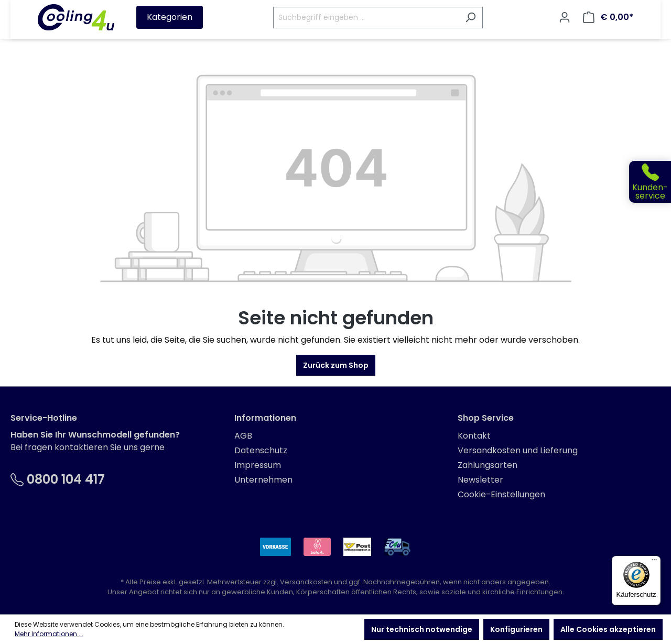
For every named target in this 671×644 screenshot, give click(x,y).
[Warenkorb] (608, 17)
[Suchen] (470, 18)
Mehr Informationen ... (49, 634)
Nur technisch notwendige (422, 629)
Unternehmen (263, 480)
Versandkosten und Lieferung (518, 450)
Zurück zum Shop (336, 365)
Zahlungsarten (488, 465)
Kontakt (474, 436)
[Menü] (654, 562)
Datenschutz (261, 450)
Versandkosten (306, 582)
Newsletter (480, 480)
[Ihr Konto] (565, 17)
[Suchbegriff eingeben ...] (366, 18)
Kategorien (170, 17)
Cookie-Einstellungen (501, 494)
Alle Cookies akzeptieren (608, 629)
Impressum (258, 465)
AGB (243, 436)
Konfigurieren (516, 629)
